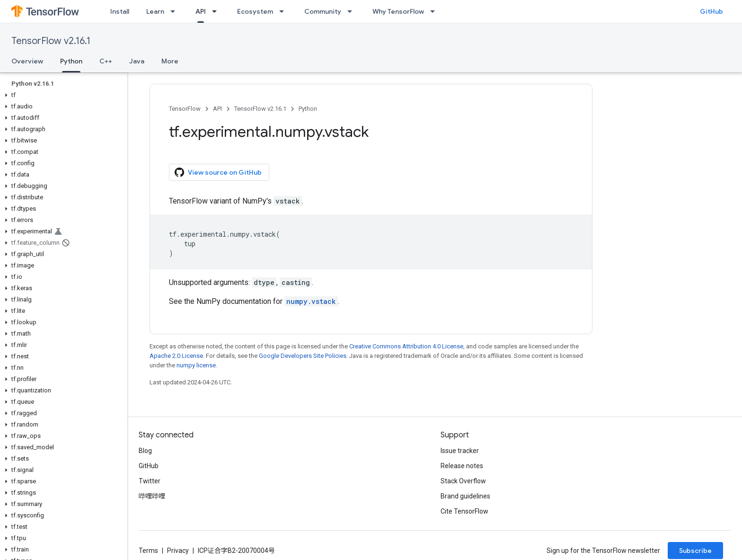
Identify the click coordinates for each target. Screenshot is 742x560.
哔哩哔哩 (152, 496)
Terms (148, 551)
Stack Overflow (463, 481)
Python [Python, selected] (71, 61)
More (170, 61)
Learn (155, 11)
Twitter (150, 481)
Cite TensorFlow (464, 511)
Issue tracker (460, 451)
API (217, 109)
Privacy (178, 551)
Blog (145, 451)
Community (323, 11)
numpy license (196, 365)
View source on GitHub (218, 172)
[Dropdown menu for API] (217, 11)
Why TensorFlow (398, 11)
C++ (106, 61)
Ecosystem (255, 11)
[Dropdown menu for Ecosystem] (284, 11)
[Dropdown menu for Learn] (176, 11)
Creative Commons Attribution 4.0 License (406, 346)
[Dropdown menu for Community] (353, 11)
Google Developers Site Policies (303, 356)
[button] (62, 95)
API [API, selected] (201, 11)
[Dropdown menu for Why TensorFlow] (435, 11)
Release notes (462, 466)
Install (120, 11)
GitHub (711, 11)
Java (137, 61)
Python (308, 109)
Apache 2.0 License (176, 356)
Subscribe (695, 551)
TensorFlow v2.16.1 (51, 41)
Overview (27, 61)
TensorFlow (185, 109)
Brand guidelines (465, 496)
